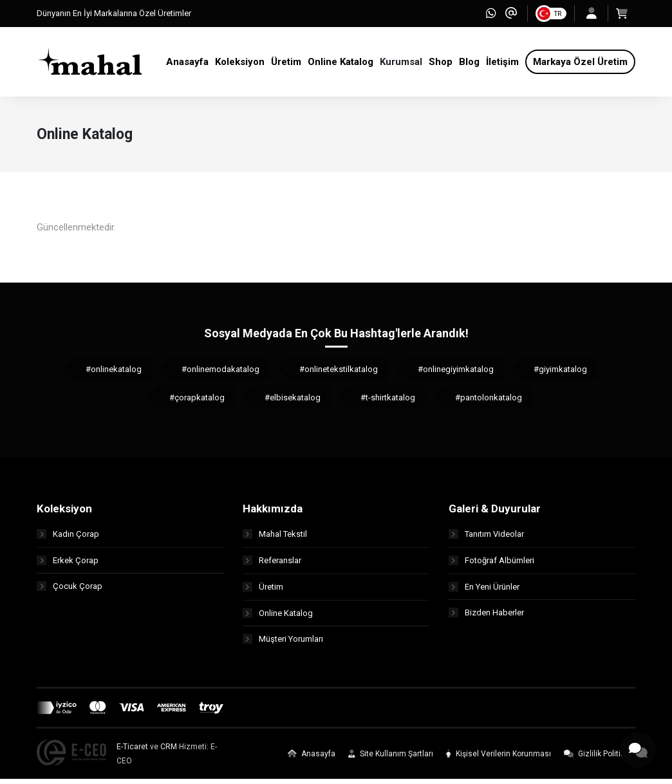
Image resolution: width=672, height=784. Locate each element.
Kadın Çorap (68, 538)
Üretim (263, 591)
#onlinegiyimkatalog (456, 374)
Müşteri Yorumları (283, 644)
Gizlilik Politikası (600, 759)
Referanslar (272, 565)
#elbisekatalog (293, 403)
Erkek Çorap (68, 565)
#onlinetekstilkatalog (339, 374)
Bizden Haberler (486, 618)
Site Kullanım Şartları (391, 759)
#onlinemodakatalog (220, 374)
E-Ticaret (132, 752)
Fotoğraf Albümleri (491, 565)
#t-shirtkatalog (388, 403)
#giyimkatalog (560, 374)
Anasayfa (312, 759)
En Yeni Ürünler (484, 591)
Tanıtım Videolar (486, 538)
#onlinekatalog (114, 374)
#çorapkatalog (197, 403)
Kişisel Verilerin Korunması (499, 759)
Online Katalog (278, 618)
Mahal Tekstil (275, 538)
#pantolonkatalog (489, 403)
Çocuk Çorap (70, 591)
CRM (169, 752)
